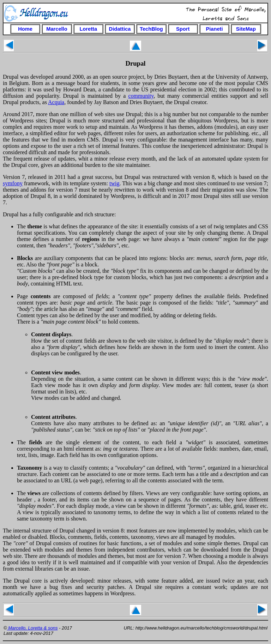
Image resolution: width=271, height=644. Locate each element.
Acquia (56, 102)
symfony (13, 183)
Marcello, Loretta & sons (32, 628)
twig (114, 183)
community (141, 96)
